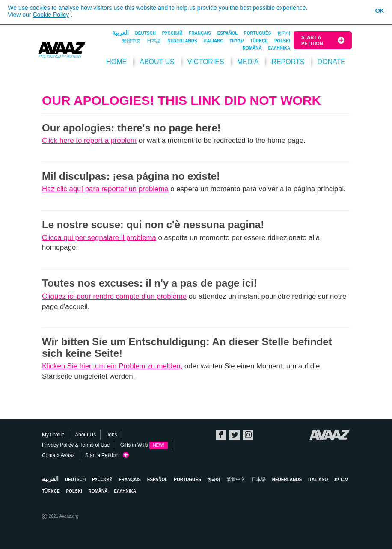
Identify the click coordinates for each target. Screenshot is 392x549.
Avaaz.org (330, 435)
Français (200, 33)
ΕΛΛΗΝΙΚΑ (279, 48)
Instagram (248, 435)
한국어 (284, 33)
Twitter (235, 435)
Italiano (213, 41)
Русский (172, 33)
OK (380, 11)
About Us (157, 62)
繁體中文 (131, 41)
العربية (120, 33)
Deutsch (146, 33)
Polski (282, 41)
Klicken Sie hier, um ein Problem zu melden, (112, 366)
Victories (206, 62)
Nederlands (182, 41)
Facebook (221, 435)
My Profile (53, 435)
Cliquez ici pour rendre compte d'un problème (114, 296)
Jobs (111, 435)
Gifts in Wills (144, 445)
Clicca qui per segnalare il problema (99, 238)
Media (248, 62)
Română (252, 48)
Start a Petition (312, 40)
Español (228, 33)
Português (257, 33)
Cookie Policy (51, 15)
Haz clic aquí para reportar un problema (105, 189)
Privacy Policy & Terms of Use (76, 445)
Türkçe (259, 41)
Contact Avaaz (58, 455)
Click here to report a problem (89, 141)
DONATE (331, 62)
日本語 (154, 41)
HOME (116, 62)
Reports (288, 62)
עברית (237, 41)
